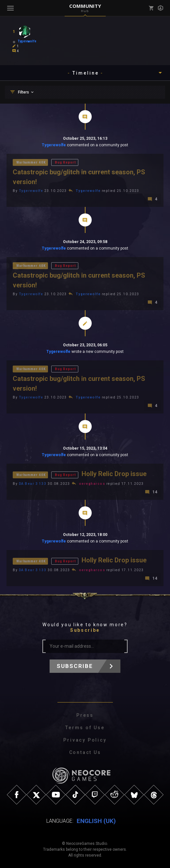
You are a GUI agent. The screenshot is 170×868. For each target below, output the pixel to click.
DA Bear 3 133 (33, 484)
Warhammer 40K (31, 162)
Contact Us (85, 752)
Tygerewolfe (54, 145)
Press (85, 715)
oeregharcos (92, 484)
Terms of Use (85, 728)
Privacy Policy (85, 740)
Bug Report (65, 162)
